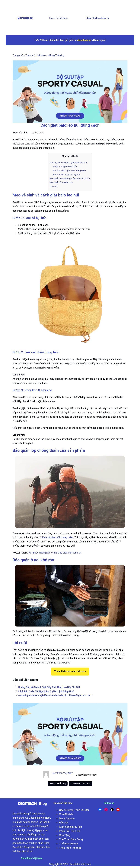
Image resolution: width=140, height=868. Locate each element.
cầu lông (31, 835)
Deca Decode (67, 818)
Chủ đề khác (66, 814)
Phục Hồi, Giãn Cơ (70, 831)
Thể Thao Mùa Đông (71, 839)
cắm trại (21, 835)
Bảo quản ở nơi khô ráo (61, 182)
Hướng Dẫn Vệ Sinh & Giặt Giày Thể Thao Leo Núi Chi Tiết (49, 687)
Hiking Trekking (56, 55)
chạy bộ (30, 830)
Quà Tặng (65, 835)
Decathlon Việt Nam (62, 773)
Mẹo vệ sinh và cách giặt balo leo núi (68, 162)
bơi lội (22, 830)
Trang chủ (18, 55)
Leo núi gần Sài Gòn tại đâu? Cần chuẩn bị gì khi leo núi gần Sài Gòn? (55, 696)
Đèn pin (64, 822)
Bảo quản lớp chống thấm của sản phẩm (70, 178)
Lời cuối (54, 186)
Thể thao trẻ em (68, 844)
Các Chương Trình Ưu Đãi (74, 810)
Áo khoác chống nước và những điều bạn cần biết (55, 553)
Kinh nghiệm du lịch (70, 827)
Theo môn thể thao (58, 18)
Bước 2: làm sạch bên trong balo (69, 170)
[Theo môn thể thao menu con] (68, 18)
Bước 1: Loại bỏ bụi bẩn (65, 166)
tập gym (39, 830)
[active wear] (70, 92)
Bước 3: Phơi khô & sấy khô (67, 175)
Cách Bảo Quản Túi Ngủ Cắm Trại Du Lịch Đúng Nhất (46, 691)
